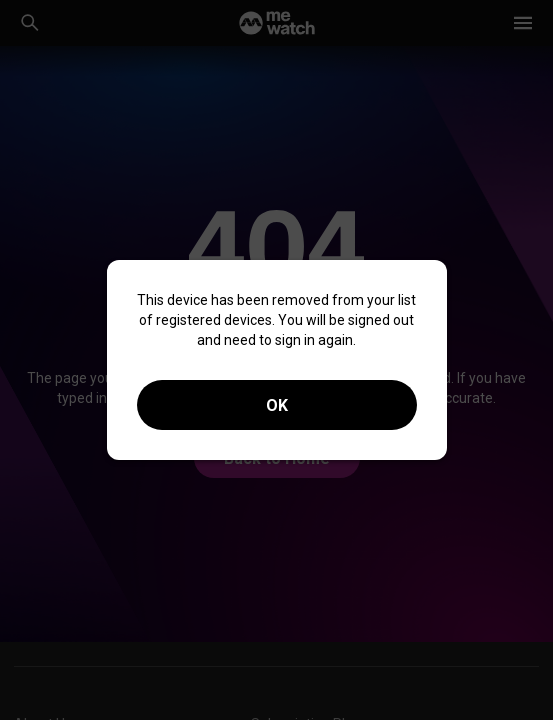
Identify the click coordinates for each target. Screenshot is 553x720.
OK (277, 405)
